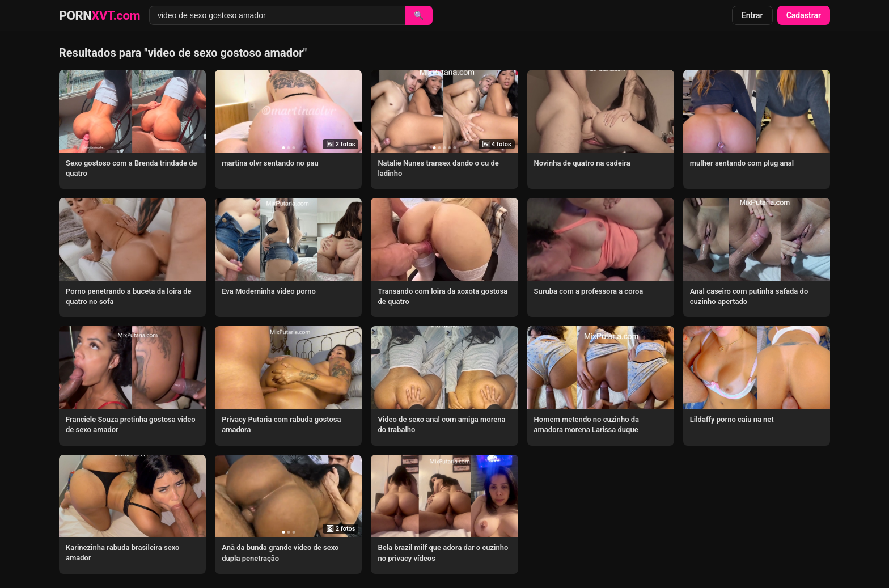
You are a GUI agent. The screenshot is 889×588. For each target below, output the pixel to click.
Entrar (752, 15)
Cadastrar (804, 15)
